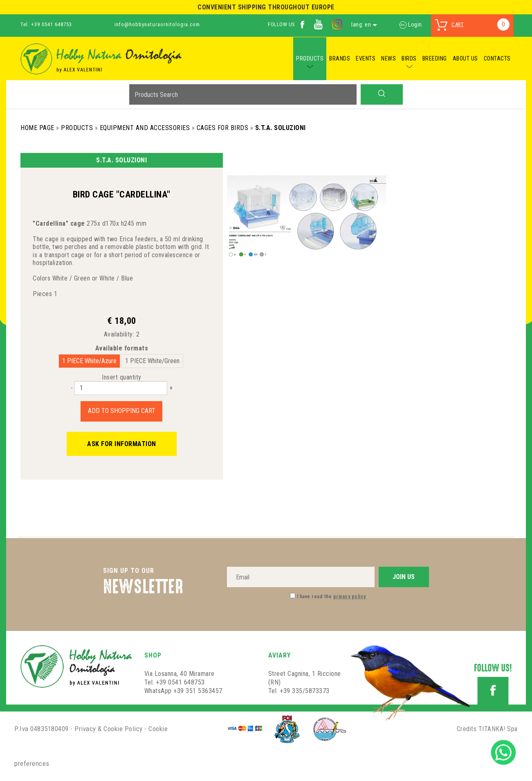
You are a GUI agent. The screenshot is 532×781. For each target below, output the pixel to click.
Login (411, 25)
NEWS (388, 58)
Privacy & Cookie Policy (109, 729)
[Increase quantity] (171, 388)
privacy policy (350, 597)
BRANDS (340, 58)
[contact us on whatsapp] (503, 752)
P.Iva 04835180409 (42, 729)
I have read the (331, 597)
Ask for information (122, 444)
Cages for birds (223, 128)
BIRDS (409, 58)
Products (77, 128)
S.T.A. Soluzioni (281, 128)
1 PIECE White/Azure (89, 361)
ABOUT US (465, 58)
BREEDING (435, 58)
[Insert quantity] (121, 388)
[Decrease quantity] (72, 388)
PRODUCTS (310, 58)
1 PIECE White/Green (152, 361)
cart (458, 24)
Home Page (37, 128)
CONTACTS (497, 58)
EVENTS (366, 58)
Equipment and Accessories (145, 128)
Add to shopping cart (122, 411)
